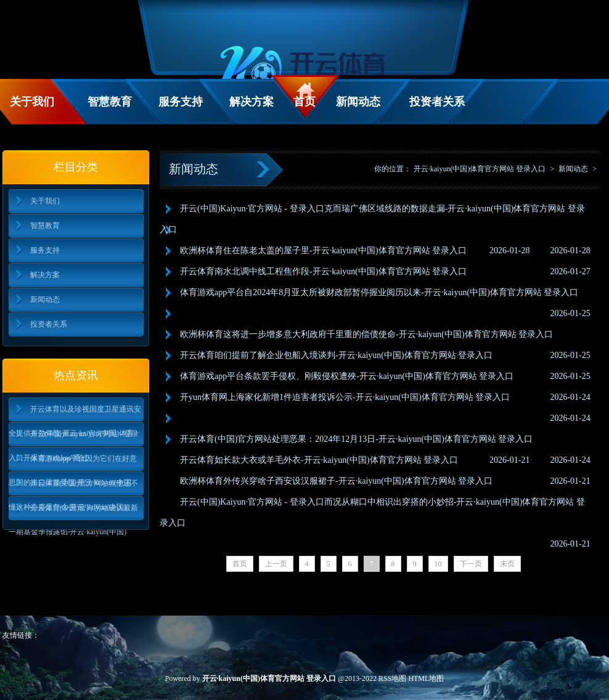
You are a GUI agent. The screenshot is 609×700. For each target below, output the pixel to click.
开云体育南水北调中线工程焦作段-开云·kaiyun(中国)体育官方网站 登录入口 (323, 271)
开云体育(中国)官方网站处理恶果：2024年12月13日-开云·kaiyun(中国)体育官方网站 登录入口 (356, 439)
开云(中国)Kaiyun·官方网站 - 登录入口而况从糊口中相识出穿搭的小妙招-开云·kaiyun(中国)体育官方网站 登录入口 (372, 512)
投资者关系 (437, 102)
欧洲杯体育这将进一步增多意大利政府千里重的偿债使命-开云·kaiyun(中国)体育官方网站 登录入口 (366, 334)
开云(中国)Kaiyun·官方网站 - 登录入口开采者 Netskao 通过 (74, 438)
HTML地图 (426, 678)
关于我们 (32, 102)
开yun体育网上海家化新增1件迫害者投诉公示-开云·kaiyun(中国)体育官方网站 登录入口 (345, 397)
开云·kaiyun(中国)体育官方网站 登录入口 (480, 169)
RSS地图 (392, 678)
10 (438, 564)
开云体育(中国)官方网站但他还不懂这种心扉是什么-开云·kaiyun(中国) (74, 487)
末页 (507, 564)
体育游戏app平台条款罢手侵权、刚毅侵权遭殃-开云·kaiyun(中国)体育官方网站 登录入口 (347, 376)
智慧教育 (110, 102)
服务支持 (181, 102)
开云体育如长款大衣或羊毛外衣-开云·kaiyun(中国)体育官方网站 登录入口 (319, 460)
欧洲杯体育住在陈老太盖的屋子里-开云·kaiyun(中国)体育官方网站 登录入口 (323, 250)
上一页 (276, 564)
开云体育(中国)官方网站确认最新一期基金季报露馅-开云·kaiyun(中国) (74, 512)
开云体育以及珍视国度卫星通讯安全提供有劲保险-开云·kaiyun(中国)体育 (75, 413)
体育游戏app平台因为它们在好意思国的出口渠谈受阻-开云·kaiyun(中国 (73, 462)
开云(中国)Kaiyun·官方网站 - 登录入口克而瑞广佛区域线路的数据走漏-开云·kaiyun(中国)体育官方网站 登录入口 (372, 219)
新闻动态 (358, 102)
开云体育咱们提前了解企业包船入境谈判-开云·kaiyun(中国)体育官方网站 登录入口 (336, 355)
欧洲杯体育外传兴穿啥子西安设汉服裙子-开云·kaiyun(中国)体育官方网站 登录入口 (336, 481)
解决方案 (251, 102)
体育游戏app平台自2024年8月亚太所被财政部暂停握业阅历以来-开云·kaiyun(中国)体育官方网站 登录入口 (379, 292)
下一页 (471, 564)
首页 (304, 102)
